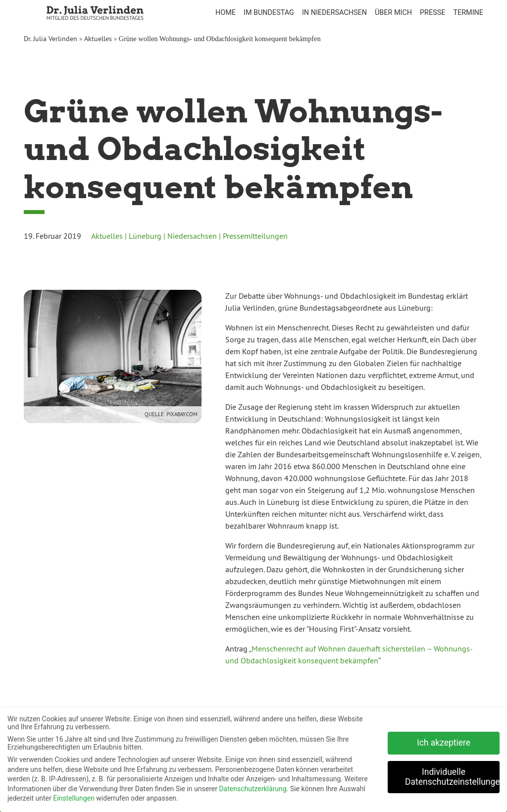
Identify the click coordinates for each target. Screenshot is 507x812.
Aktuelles (98, 39)
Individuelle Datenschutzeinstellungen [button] (452, 775)
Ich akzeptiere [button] (444, 741)
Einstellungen (74, 797)
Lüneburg (145, 236)
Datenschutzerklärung (253, 787)
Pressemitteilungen (255, 236)
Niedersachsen (192, 236)
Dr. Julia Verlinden (51, 39)
